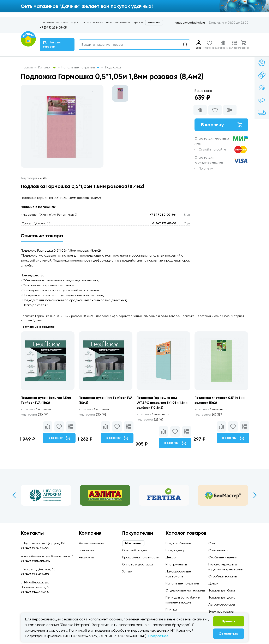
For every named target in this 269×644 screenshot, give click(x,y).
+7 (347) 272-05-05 (53, 28)
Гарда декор (175, 550)
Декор (171, 557)
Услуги (74, 23)
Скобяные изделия (223, 557)
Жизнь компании (91, 543)
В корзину (221, 125)
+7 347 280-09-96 (163, 215)
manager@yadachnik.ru (189, 23)
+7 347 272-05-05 (164, 223)
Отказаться (229, 634)
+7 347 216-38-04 (35, 592)
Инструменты (176, 564)
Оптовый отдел (122, 23)
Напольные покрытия (80, 67)
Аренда (138, 23)
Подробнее (158, 636)
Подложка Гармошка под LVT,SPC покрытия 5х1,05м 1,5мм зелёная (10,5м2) (162, 403)
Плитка (171, 609)
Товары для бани (222, 590)
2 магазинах (153, 414)
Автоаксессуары (222, 604)
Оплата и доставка (91, 23)
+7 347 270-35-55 (35, 548)
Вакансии (86, 550)
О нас (108, 23)
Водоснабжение (178, 543)
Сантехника (218, 550)
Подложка (113, 67)
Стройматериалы (223, 576)
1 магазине (36, 409)
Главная (27, 67)
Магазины (154, 23)
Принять (229, 621)
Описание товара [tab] (42, 236)
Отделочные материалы (185, 590)
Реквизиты (86, 557)
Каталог (47, 67)
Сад (212, 543)
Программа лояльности (54, 23)
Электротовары (221, 611)
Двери (213, 583)
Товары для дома (222, 597)
